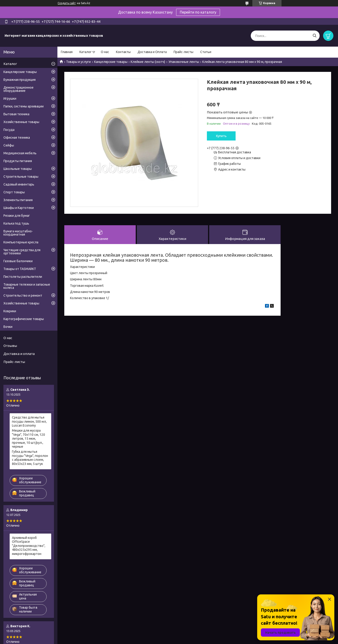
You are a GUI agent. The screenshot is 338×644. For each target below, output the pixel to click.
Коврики (10, 311)
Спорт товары (14, 192)
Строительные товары (21, 177)
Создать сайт (67, 3)
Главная (67, 52)
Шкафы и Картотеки (19, 208)
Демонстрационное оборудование (18, 89)
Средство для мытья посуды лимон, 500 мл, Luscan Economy (29, 421)
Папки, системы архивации (24, 106)
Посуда (9, 130)
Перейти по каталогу (198, 12)
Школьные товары (18, 169)
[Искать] (314, 36)
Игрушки (10, 98)
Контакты (123, 52)
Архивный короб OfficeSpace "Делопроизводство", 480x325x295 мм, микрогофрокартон (29, 546)
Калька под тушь (16, 223)
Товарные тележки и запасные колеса (27, 286)
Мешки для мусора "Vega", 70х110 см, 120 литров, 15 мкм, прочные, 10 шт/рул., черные (28, 439)
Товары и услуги (78, 62)
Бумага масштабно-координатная (18, 233)
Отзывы (10, 346)
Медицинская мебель (20, 153)
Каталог (86, 52)
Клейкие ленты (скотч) (148, 62)
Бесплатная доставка (235, 152)
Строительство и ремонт (23, 295)
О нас (105, 52)
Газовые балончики (18, 261)
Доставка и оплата (19, 354)
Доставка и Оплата (152, 52)
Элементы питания (18, 200)
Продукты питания (18, 161)
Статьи (206, 52)
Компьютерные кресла (21, 242)
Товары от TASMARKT (20, 269)
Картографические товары (24, 319)
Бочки (8, 327)
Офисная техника (17, 138)
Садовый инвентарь (19, 184)
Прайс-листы (183, 52)
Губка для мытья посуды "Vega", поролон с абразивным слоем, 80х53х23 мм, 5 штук (30, 458)
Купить (221, 136)
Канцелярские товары (111, 62)
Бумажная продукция (20, 80)
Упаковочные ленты (184, 62)
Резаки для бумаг (17, 216)
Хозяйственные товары (21, 122)
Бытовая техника (16, 114)
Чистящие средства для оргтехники (22, 252)
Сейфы (9, 145)
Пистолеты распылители (23, 277)
